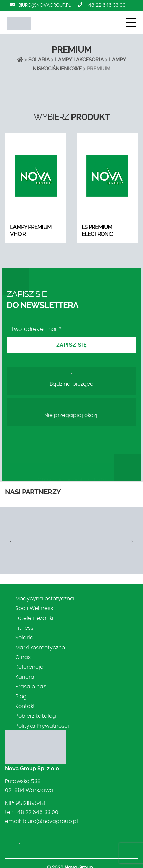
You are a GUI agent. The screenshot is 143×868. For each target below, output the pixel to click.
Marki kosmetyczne (40, 648)
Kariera (25, 677)
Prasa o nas (31, 687)
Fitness (24, 628)
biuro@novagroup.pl (45, 5)
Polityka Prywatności (42, 726)
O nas (23, 657)
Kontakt (25, 706)
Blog (21, 696)
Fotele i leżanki (34, 618)
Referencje (29, 667)
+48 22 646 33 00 (106, 5)
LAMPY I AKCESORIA (79, 60)
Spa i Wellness (34, 608)
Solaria (39, 60)
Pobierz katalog (36, 716)
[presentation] (11, 541)
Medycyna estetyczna (45, 599)
